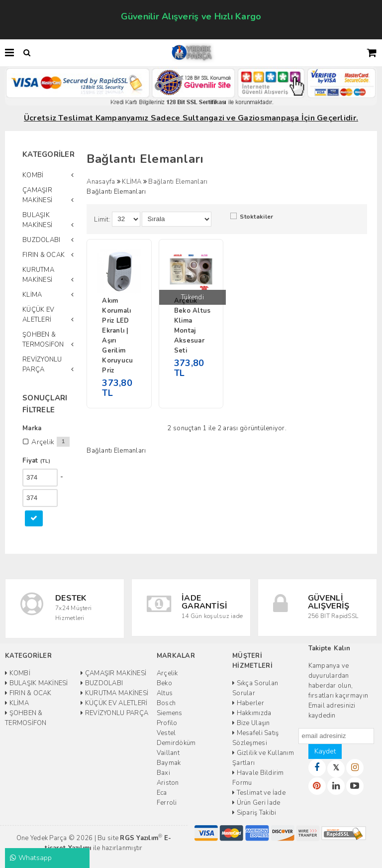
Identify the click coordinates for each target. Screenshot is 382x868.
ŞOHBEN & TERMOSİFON (43, 340)
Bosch (166, 703)
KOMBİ (33, 175)
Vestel (166, 733)
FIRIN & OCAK (44, 255)
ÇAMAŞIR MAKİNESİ (37, 195)
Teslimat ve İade (259, 793)
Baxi (163, 773)
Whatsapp (31, 858)
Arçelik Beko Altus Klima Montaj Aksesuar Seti (192, 326)
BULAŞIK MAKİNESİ (37, 220)
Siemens (170, 713)
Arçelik (167, 673)
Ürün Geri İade (256, 803)
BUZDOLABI (41, 240)
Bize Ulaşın (251, 723)
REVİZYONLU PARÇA (42, 365)
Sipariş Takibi (254, 813)
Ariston (168, 783)
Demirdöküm (176, 743)
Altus (165, 693)
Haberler (248, 703)
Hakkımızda (252, 713)
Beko (164, 683)
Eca (162, 793)
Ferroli (167, 803)
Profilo (167, 723)
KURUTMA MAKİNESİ (38, 275)
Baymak (169, 763)
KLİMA (32, 295)
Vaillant (168, 753)
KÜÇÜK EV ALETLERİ (38, 315)
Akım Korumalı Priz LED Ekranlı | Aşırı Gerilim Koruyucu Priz (117, 336)
